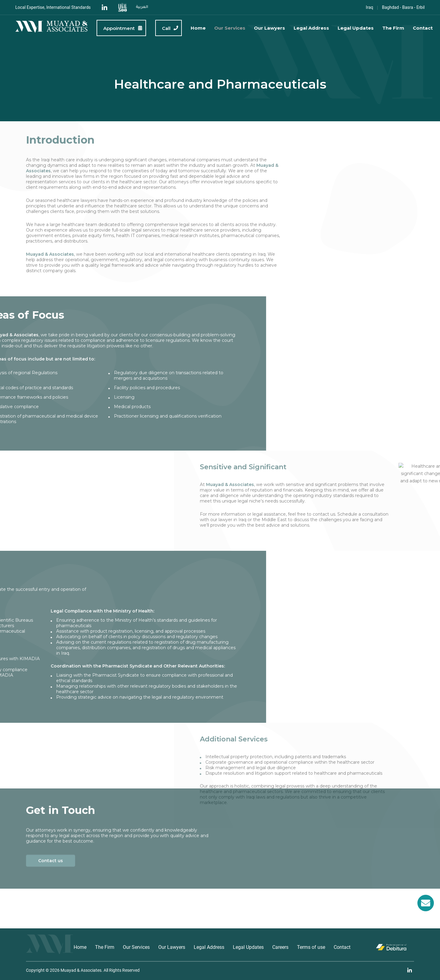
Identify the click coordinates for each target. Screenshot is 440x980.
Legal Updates (356, 28)
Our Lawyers (269, 28)
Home (198, 28)
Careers (280, 947)
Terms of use (311, 947)
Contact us (51, 810)
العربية (142, 7)
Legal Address (311, 28)
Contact (423, 28)
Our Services (230, 28)
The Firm (393, 28)
